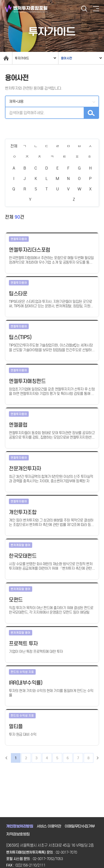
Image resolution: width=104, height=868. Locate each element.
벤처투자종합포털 (26, 9)
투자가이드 (22, 58)
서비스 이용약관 (49, 826)
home (6, 58)
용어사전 (67, 58)
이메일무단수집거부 (80, 826)
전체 (14, 146)
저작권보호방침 (18, 834)
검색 (84, 9)
